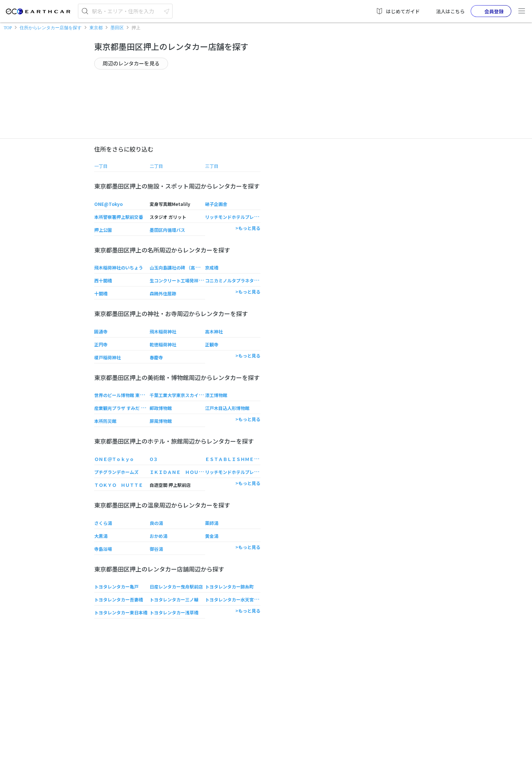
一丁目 (101, 166)
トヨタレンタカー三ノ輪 (174, 599)
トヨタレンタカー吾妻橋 (119, 599)
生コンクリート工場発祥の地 (178, 280)
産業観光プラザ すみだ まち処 (124, 408)
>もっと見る (248, 228)
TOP (8, 28)
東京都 (96, 28)
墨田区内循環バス (167, 230)
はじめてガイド (398, 11)
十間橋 (101, 293)
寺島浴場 (103, 549)
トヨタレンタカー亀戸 (116, 586)
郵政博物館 (161, 408)
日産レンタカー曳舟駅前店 (176, 586)
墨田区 (117, 28)
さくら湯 (103, 523)
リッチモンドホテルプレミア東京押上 (243, 217)
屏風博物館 (161, 421)
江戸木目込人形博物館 (227, 408)
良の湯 (156, 523)
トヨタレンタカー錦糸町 (229, 586)
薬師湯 (212, 523)
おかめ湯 (158, 536)
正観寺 (212, 344)
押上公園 (103, 230)
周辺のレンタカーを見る (131, 63)
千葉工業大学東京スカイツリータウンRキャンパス (200, 395)
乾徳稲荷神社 (163, 344)
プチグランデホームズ (116, 472)
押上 (136, 28)
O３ (154, 459)
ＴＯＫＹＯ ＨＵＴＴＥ (119, 485)
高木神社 (214, 331)
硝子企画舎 (216, 204)
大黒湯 (101, 536)
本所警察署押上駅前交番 (119, 217)
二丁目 (156, 166)
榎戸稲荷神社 (108, 357)
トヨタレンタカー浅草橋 (174, 612)
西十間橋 (103, 280)
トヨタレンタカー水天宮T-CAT (236, 599)
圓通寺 (101, 331)
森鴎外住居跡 (163, 293)
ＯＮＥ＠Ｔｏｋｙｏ (114, 459)
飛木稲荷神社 (163, 331)
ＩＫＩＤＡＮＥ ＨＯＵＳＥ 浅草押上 (190, 472)
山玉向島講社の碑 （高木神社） (181, 267)
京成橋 (212, 267)
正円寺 (101, 344)
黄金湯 (212, 536)
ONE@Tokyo (108, 204)
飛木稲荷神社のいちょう (119, 267)
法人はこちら (445, 11)
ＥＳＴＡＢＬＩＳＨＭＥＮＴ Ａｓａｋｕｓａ (252, 459)
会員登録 (488, 11)
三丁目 (212, 166)
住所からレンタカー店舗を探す (51, 28)
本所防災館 (105, 421)
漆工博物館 (216, 395)
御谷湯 (156, 549)
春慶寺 (156, 357)
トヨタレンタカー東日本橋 (121, 612)
